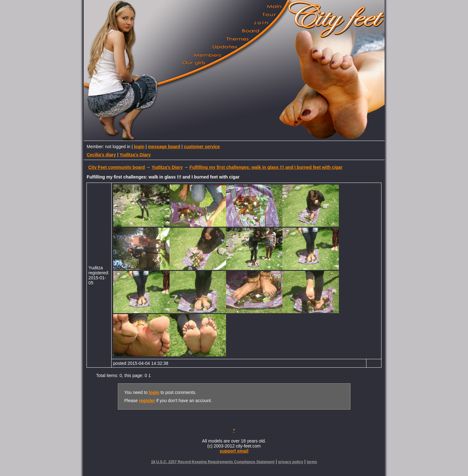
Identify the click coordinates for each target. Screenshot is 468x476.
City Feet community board (117, 167)
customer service (202, 147)
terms (312, 462)
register (147, 401)
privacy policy (291, 462)
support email (234, 451)
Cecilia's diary (102, 155)
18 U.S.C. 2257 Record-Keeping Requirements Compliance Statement (213, 462)
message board (164, 147)
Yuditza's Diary (135, 155)
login (139, 147)
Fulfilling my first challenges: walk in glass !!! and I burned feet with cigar (266, 167)
